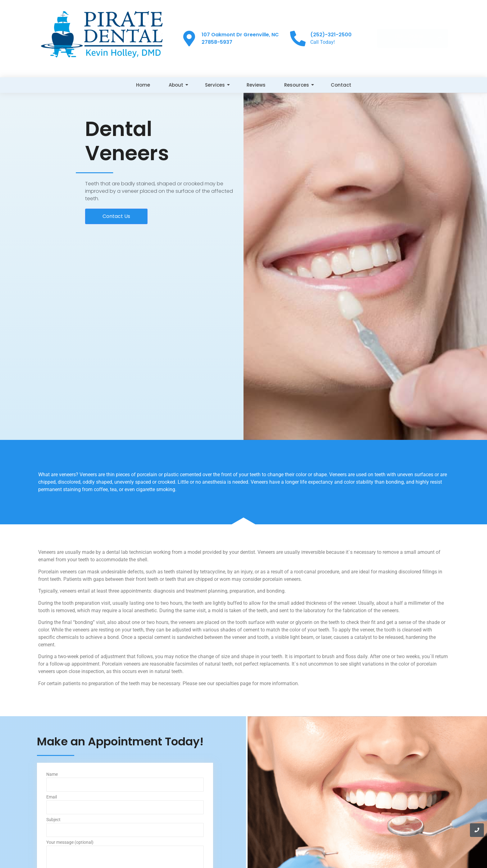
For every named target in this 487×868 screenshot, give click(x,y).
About (178, 85)
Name (125, 783)
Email (125, 806)
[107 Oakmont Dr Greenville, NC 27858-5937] (189, 38)
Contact (341, 85)
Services (217, 85)
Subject (125, 829)
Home (143, 85)
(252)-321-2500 (331, 35)
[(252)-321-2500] (298, 38)
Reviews (256, 85)
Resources (299, 85)
